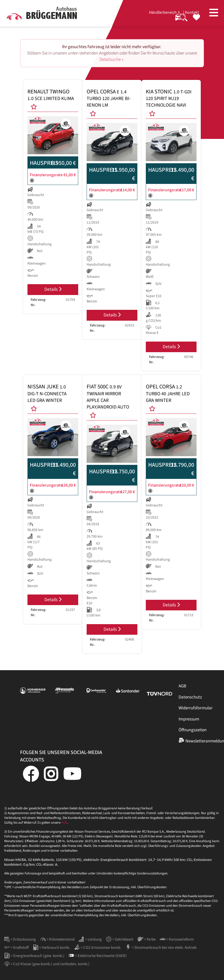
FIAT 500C (108, 397)
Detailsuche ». (112, 60)
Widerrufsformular (196, 708)
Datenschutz (190, 697)
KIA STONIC (169, 98)
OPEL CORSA (109, 98)
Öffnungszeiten (193, 730)
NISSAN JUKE (47, 393)
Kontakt (192, 12)
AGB (182, 686)
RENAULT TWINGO (51, 95)
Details (53, 289)
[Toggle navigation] (214, 13)
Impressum (189, 719)
